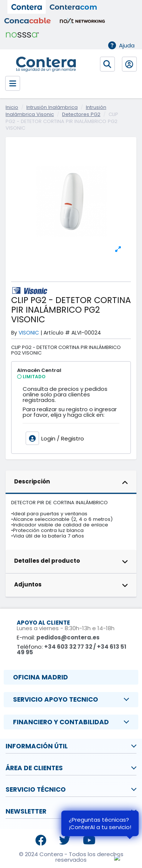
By (14, 333)
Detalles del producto (71, 562)
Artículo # (57, 333)
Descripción (71, 482)
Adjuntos (71, 585)
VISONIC (29, 333)
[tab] (71, 482)
